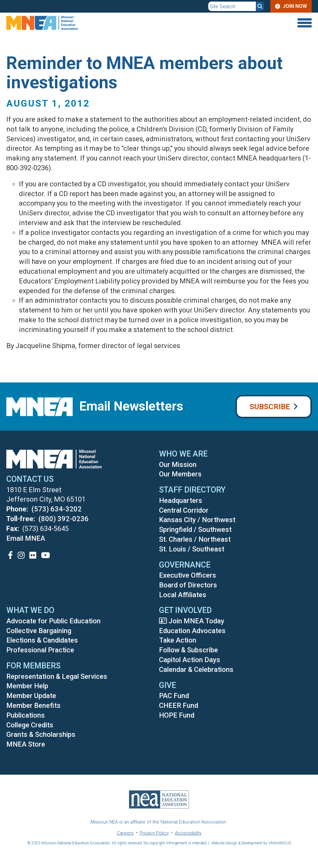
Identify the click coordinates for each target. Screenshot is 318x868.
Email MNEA (26, 538)
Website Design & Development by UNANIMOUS (251, 843)
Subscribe (270, 407)
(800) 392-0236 (64, 519)
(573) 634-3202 (57, 509)
